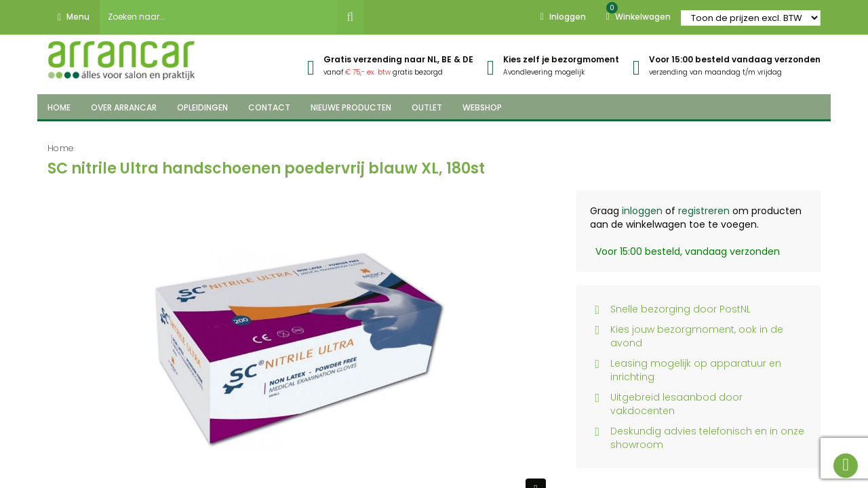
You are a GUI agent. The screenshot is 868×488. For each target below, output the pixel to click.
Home (61, 148)
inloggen (642, 211)
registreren (704, 211)
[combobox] (218, 17)
